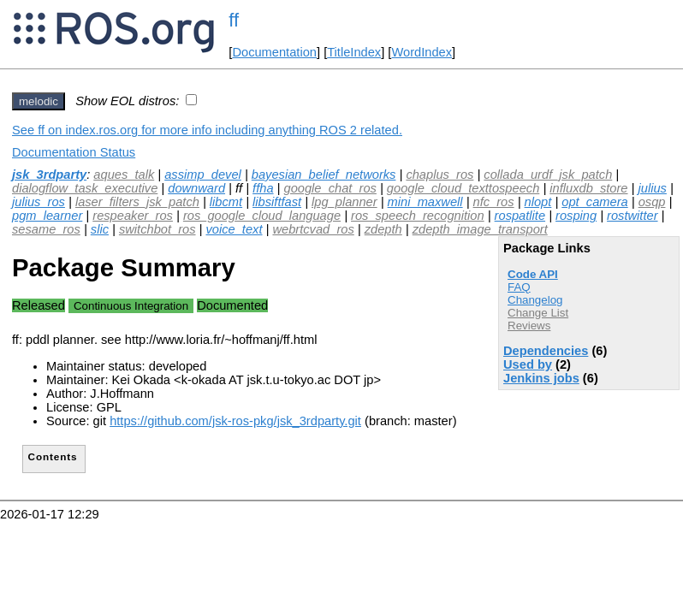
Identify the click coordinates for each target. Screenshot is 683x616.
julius (652, 188)
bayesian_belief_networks (324, 175)
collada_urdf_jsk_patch (548, 175)
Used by (528, 364)
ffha (263, 188)
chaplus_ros (439, 175)
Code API (533, 274)
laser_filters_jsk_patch (137, 202)
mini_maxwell (425, 202)
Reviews (529, 326)
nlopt (538, 202)
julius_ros (39, 202)
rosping (576, 216)
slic (100, 229)
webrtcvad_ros (313, 229)
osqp (652, 202)
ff (234, 20)
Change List (538, 313)
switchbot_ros (157, 229)
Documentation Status (74, 152)
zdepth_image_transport (480, 229)
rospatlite (520, 216)
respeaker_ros (133, 216)
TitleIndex (354, 52)
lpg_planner (344, 202)
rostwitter (632, 216)
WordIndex (422, 52)
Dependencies (546, 351)
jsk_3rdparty (49, 175)
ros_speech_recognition (418, 216)
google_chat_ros (330, 188)
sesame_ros (46, 229)
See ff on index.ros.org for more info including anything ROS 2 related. (207, 130)
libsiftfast (277, 202)
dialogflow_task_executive (85, 188)
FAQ (519, 287)
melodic (39, 101)
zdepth (383, 229)
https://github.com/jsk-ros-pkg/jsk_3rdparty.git (235, 421)
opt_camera (594, 202)
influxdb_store (588, 188)
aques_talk (124, 175)
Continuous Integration (131, 306)
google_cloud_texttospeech (463, 188)
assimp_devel (203, 175)
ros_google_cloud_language (262, 216)
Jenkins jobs (541, 378)
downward (196, 188)
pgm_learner (47, 216)
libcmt (226, 202)
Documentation (274, 52)
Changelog (535, 300)
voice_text (234, 229)
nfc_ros (494, 202)
